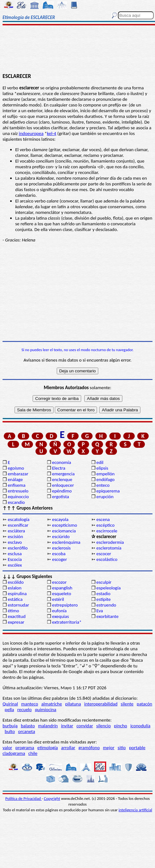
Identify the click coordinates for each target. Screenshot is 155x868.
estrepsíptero (65, 605)
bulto (10, 731)
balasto (28, 726)
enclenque (62, 479)
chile (33, 753)
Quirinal (10, 704)
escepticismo (65, 525)
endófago (105, 479)
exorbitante (107, 616)
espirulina (17, 594)
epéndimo (62, 491)
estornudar (18, 605)
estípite (103, 599)
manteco (30, 704)
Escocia (15, 559)
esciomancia (64, 531)
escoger (59, 559)
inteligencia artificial (135, 810)
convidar (85, 726)
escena (103, 519)
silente (127, 704)
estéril (58, 599)
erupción (105, 497)
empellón (105, 474)
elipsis (102, 468)
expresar (16, 622)
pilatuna (73, 704)
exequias (60, 616)
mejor (109, 748)
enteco (103, 485)
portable (137, 748)
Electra (59, 468)
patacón (144, 704)
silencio (104, 726)
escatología (18, 519)
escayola (60, 519)
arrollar (68, 748)
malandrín (48, 726)
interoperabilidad (101, 704)
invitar (67, 726)
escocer (104, 554)
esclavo (15, 542)
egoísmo (16, 468)
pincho (121, 726)
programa (25, 748)
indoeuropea (31, 133)
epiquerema (108, 491)
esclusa (15, 554)
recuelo (24, 710)
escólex (15, 565)
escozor (59, 582)
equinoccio (18, 497)
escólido (16, 582)
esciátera (16, 531)
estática (15, 599)
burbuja (10, 726)
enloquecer (63, 485)
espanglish (62, 588)
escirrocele (107, 531)
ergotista (60, 497)
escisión (15, 537)
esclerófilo (18, 548)
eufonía (59, 611)
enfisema (16, 485)
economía (61, 462)
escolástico (107, 559)
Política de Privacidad (24, 798)
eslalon (14, 588)
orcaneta (27, 731)
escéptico (105, 525)
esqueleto (61, 594)
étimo (13, 611)
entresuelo (18, 491)
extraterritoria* (67, 622)
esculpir (104, 582)
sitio (122, 748)
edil (100, 462)
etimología (48, 748)
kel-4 (52, 133)
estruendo (106, 605)
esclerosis (61, 548)
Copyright (52, 798)
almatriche (52, 704)
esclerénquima (66, 542)
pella (9, 710)
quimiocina (45, 710)
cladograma (14, 753)
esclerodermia (110, 542)
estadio (103, 594)
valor (7, 748)
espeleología (109, 588)
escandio (16, 502)
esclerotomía (109, 548)
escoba (59, 554)
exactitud (16, 616)
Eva (100, 611)
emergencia (63, 474)
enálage (15, 479)
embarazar (18, 474)
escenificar (18, 525)
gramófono (89, 748)
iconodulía (140, 726)
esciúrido (61, 537)
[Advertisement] (77, 50)
